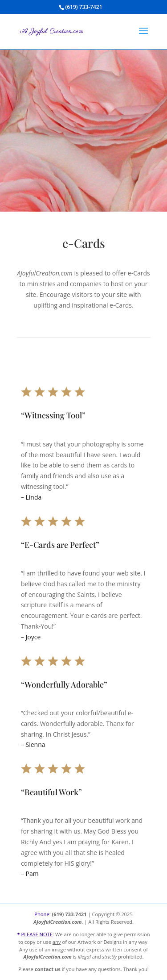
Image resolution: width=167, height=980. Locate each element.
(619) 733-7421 (69, 914)
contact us (48, 969)
